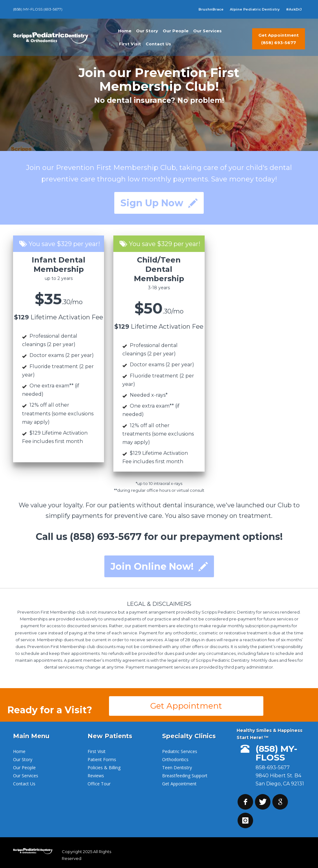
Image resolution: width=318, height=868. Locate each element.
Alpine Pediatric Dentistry (255, 9)
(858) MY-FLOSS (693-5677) (38, 9)
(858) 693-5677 (106, 537)
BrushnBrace (211, 9)
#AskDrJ (294, 9)
